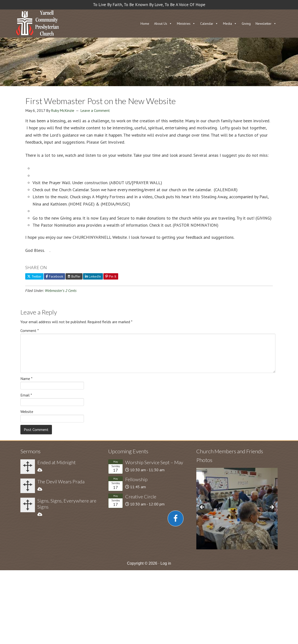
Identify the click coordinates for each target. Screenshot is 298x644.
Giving (246, 24)
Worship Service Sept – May (154, 462)
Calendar (207, 24)
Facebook (54, 276)
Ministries (184, 24)
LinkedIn (93, 276)
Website (27, 412)
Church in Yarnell (37, 24)
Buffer (74, 276)
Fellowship (136, 479)
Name (26, 379)
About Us (161, 24)
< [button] (202, 507)
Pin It (111, 276)
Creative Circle (141, 496)
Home (145, 24)
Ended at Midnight (57, 462)
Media (228, 24)
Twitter (34, 276)
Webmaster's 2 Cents (61, 290)
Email (26, 395)
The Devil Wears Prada (61, 481)
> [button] (272, 507)
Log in (166, 563)
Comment (30, 330)
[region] (237, 508)
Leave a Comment (95, 110)
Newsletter (264, 24)
